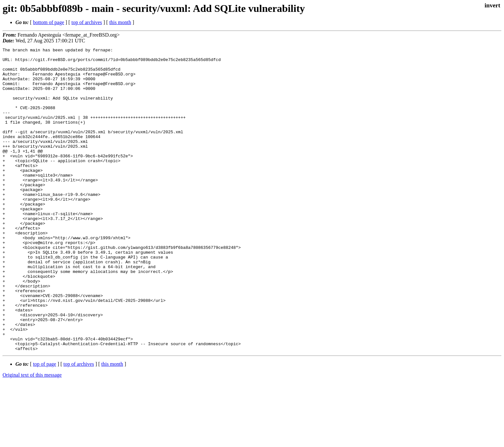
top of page (45, 425)
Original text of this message (32, 436)
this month (120, 22)
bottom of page (49, 22)
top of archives (87, 22)
